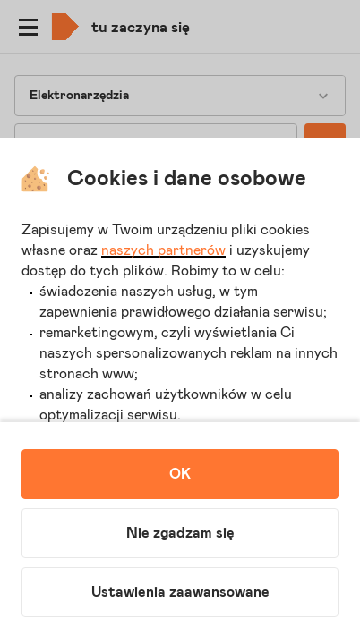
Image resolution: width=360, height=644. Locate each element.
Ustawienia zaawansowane (180, 592)
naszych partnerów (163, 250)
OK (180, 474)
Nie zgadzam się (180, 533)
